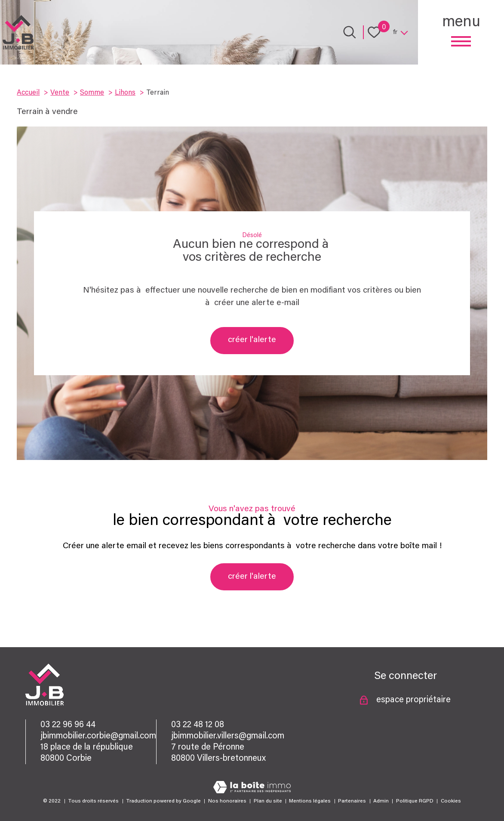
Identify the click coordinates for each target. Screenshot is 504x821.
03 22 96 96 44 (68, 725)
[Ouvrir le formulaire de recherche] (350, 32)
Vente (60, 93)
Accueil (28, 93)
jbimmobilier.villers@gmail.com (228, 736)
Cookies (451, 801)
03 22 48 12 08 (198, 725)
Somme (92, 93)
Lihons (125, 93)
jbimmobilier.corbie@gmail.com (98, 736)
